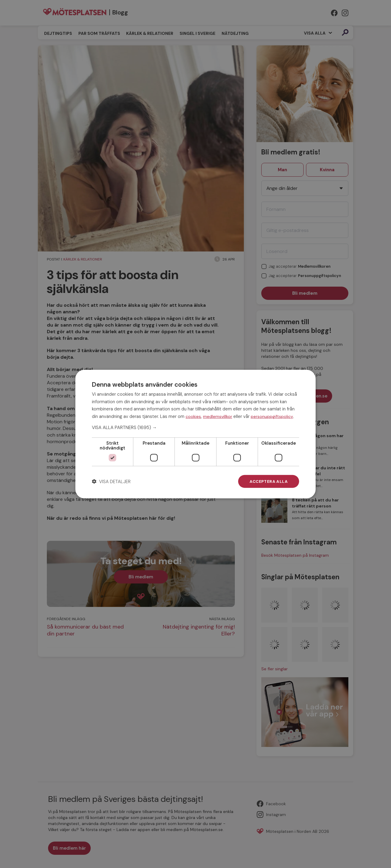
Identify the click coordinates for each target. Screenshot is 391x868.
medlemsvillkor (218, 416)
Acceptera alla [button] (268, 481)
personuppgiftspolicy (272, 416)
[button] (195, 427)
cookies (193, 416)
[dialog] (195, 434)
